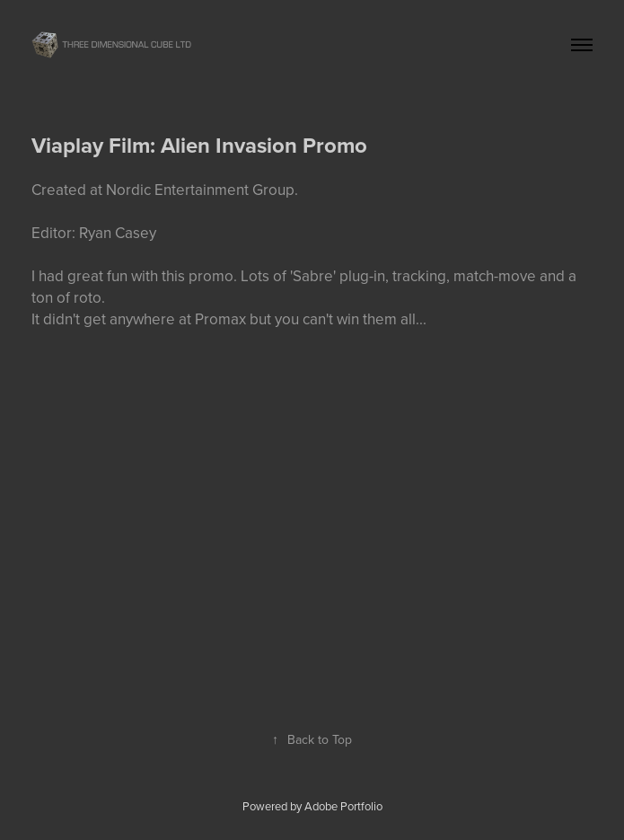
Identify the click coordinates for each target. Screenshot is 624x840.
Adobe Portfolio (343, 806)
